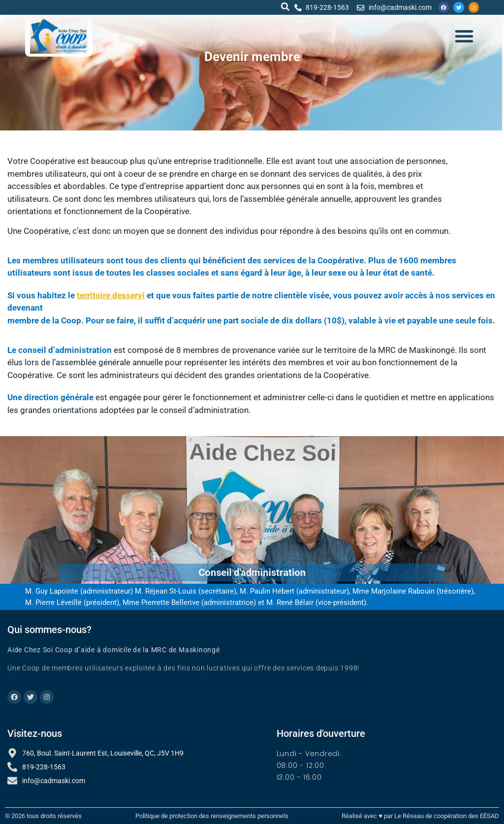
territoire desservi (111, 295)
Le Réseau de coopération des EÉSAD (447, 816)
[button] (284, 7)
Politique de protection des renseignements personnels (212, 816)
